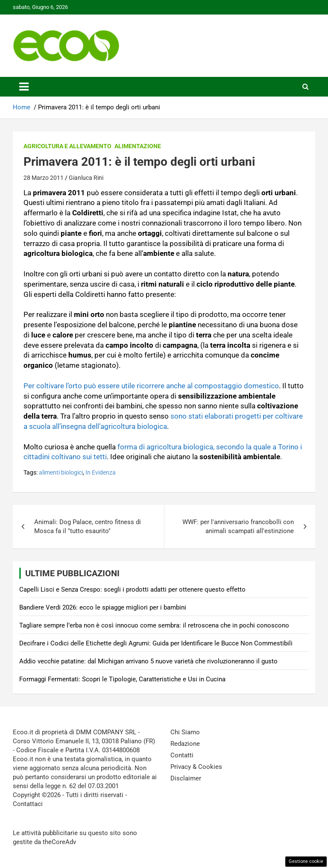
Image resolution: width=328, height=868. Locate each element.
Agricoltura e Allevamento (67, 146)
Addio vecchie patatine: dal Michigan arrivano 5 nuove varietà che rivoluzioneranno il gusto (148, 661)
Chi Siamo (185, 732)
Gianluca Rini (86, 178)
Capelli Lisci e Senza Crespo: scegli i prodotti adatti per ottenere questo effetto (132, 589)
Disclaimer (186, 778)
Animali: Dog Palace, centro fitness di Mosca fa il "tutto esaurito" (88, 526)
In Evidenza (101, 472)
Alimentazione (138, 146)
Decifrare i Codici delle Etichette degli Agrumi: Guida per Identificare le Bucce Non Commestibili (156, 643)
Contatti (182, 755)
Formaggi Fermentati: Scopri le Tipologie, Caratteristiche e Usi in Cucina (122, 679)
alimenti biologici (61, 472)
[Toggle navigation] (24, 87)
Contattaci (28, 804)
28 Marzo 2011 (44, 178)
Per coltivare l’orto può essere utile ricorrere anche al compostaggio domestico (151, 386)
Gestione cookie (306, 861)
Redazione (185, 744)
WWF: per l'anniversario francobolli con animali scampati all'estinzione (238, 526)
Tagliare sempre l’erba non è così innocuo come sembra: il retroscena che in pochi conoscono (154, 625)
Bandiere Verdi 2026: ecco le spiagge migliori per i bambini (103, 607)
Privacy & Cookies (196, 767)
